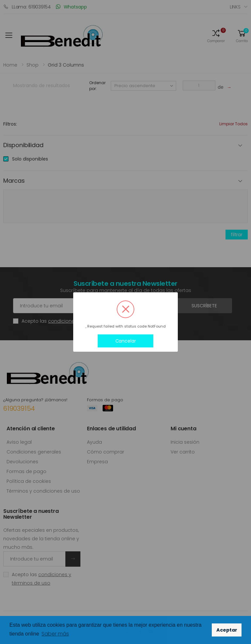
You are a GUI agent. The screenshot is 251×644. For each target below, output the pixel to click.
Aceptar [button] (227, 630)
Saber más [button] (55, 634)
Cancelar (126, 341)
